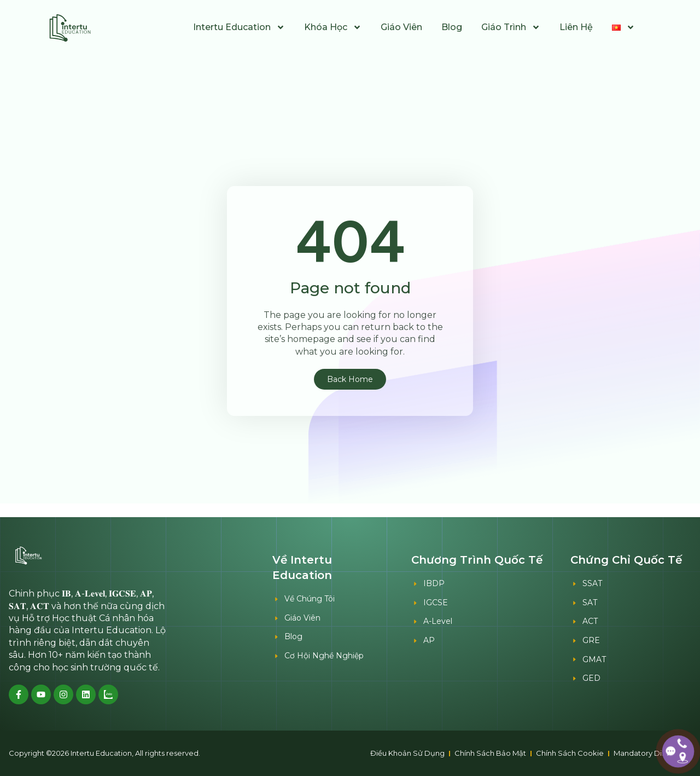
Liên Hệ (576, 27)
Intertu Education (239, 27)
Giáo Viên (401, 27)
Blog (452, 27)
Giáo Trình (511, 27)
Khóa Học (333, 27)
